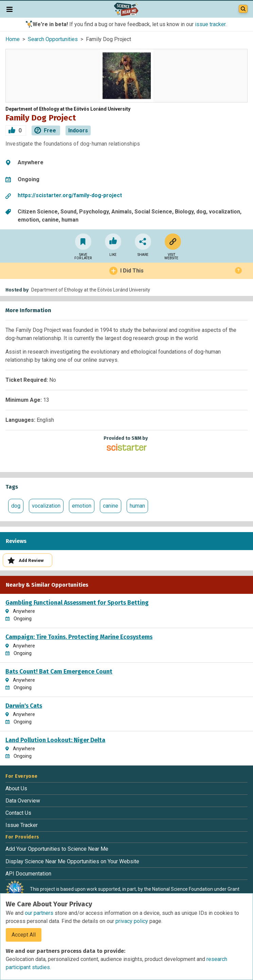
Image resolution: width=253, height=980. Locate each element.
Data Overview (23, 801)
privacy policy (132, 921)
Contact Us (18, 813)
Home (13, 39)
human (137, 506)
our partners (40, 913)
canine (111, 506)
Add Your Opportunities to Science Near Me (57, 849)
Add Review (26, 560)
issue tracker (210, 24)
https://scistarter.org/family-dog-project (70, 195)
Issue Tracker (22, 825)
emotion (82, 506)
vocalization (46, 506)
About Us (16, 788)
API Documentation (28, 874)
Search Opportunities (53, 39)
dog (16, 506)
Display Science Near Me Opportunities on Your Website (72, 861)
